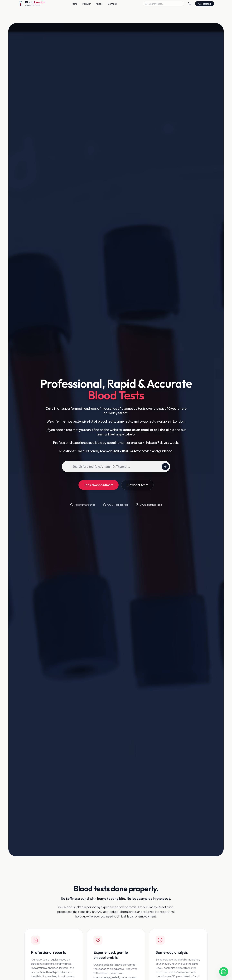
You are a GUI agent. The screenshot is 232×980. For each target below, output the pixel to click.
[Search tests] (165, 467)
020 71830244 (124, 451)
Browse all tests (137, 485)
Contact (112, 4)
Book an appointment (99, 485)
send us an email (136, 430)
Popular (87, 4)
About (99, 4)
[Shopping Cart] (190, 4)
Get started (205, 4)
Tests (74, 4)
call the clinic (164, 430)
